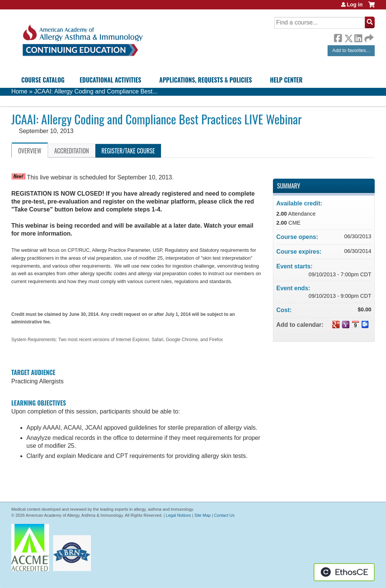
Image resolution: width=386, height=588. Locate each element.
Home (19, 91)
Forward (368, 36)
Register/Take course (128, 151)
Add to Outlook (365, 325)
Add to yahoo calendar (346, 325)
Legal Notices (178, 515)
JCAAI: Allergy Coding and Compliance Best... (96, 91)
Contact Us (224, 515)
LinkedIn (358, 37)
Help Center (286, 80)
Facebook (338, 37)
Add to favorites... (351, 50)
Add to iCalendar (355, 324)
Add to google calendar (336, 325)
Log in (355, 5)
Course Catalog (43, 80)
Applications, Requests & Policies (206, 80)
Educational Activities (110, 80)
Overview (30, 151)
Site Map (202, 515)
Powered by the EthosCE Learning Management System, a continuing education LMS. (344, 572)
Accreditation (72, 151)
